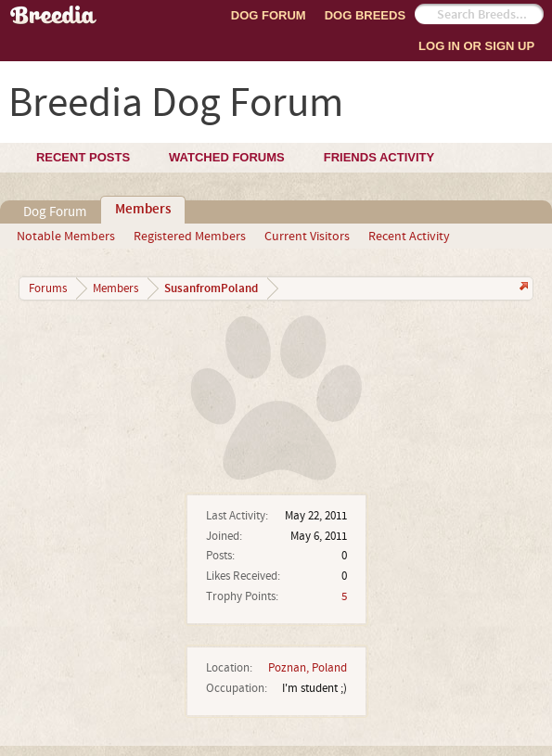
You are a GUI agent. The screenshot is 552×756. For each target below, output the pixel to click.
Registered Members (190, 237)
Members (143, 210)
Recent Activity (409, 237)
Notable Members (66, 237)
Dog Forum (269, 15)
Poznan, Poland (308, 668)
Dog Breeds (365, 15)
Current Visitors (307, 237)
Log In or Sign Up (476, 46)
